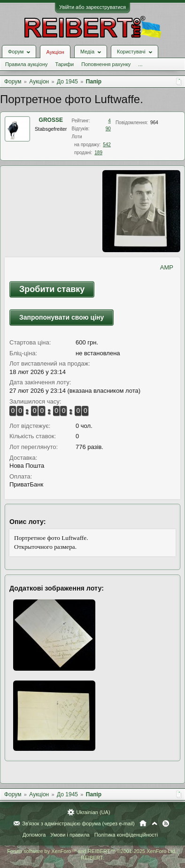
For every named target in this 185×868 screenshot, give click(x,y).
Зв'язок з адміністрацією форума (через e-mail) (78, 823)
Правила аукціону (26, 64)
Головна (143, 823)
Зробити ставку (52, 289)
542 (107, 145)
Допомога (34, 835)
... (140, 64)
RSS (166, 823)
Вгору (154, 823)
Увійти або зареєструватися (92, 7)
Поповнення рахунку (106, 64)
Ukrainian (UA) (93, 812)
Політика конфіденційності (126, 835)
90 (108, 129)
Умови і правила (70, 835)
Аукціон (55, 52)
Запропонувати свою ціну (62, 317)
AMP (167, 267)
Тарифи (64, 64)
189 (98, 153)
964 (154, 123)
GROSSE (51, 120)
